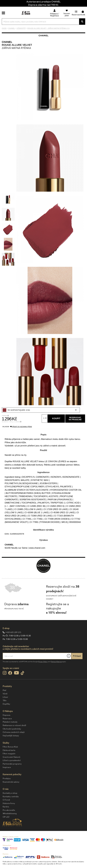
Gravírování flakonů (11, 757)
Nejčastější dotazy (11, 736)
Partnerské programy (12, 764)
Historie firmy (9, 803)
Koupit (56, 418)
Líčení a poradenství (12, 760)
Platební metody (10, 722)
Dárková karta (9, 750)
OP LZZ (6, 817)
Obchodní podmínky (12, 729)
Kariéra (6, 807)
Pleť (4, 690)
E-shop (6, 628)
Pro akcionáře (9, 810)
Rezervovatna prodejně (75, 419)
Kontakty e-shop (10, 793)
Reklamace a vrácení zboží (14, 725)
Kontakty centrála (11, 797)
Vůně (5, 694)
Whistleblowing (10, 813)
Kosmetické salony (11, 782)
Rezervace (7, 719)
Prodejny (7, 778)
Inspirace (7, 767)
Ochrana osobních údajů (14, 732)
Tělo (5, 700)
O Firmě (6, 800)
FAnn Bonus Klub (10, 747)
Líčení (5, 697)
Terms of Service (56, 662)
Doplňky (6, 704)
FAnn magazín (9, 754)
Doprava (6, 715)
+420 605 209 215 (13, 632)
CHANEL (7, 42)
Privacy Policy (43, 662)
